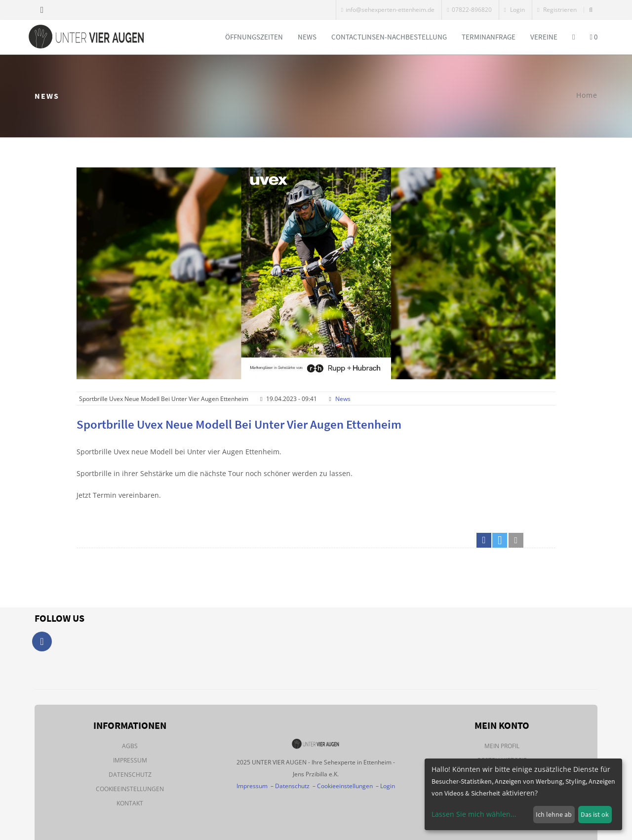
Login (514, 10)
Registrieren (557, 10)
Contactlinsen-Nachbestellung (389, 37)
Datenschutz (130, 775)
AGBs (130, 746)
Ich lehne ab (554, 814)
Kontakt (130, 803)
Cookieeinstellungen (130, 789)
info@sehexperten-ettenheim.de (388, 10)
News (307, 37)
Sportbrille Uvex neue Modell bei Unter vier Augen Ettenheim (239, 424)
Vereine (544, 37)
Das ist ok (595, 814)
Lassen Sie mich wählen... (474, 814)
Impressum (130, 760)
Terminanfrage (489, 37)
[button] (484, 540)
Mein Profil (502, 746)
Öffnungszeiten (254, 37)
